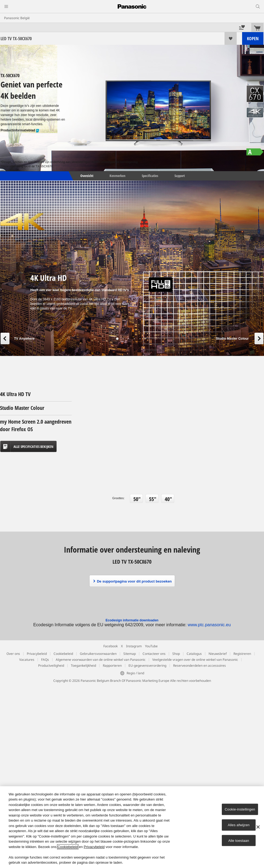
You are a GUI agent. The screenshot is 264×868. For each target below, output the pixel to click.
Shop (176, 654)
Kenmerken (118, 176)
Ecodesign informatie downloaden (132, 620)
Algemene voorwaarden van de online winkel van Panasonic (101, 660)
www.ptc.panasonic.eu (209, 625)
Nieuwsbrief (218, 654)
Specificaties (150, 176)
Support (180, 176)
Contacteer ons (154, 654)
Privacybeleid (37, 654)
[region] (132, 827)
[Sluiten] (258, 827)
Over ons (13, 654)
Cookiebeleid (63, 654)
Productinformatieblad (20, 130)
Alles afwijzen (239, 825)
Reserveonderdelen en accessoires (199, 666)
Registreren (242, 654)
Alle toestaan (239, 840)
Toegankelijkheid (83, 666)
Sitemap (130, 654)
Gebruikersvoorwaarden (98, 654)
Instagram (134, 646)
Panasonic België (17, 18)
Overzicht (86, 176)
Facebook (110, 646)
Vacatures (27, 660)
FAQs (45, 660)
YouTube (151, 646)
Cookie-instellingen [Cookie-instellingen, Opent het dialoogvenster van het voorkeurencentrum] (240, 809)
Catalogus (194, 654)
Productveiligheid (51, 666)
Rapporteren (112, 666)
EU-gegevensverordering (147, 666)
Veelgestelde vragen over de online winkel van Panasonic (195, 660)
